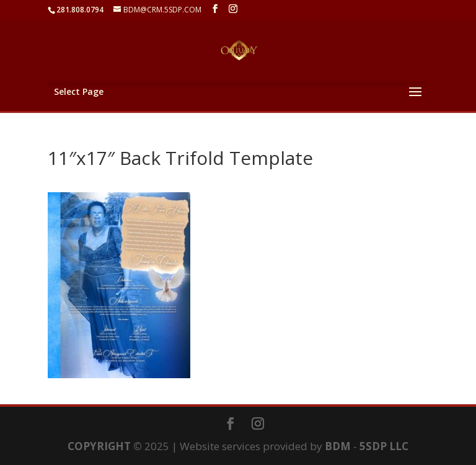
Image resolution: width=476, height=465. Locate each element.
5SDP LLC (384, 446)
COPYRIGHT (99, 446)
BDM (338, 446)
